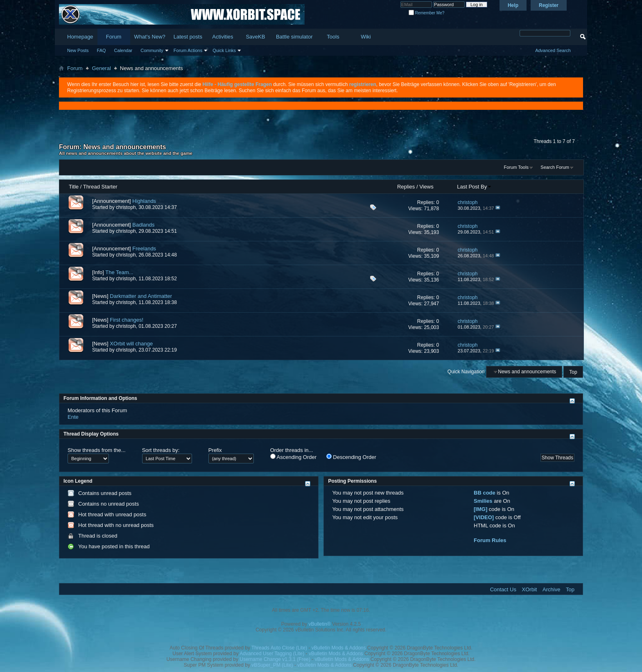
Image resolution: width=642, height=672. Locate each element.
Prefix (215, 450)
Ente (73, 417)
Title (74, 187)
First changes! (127, 320)
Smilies (483, 501)
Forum (114, 37)
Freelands (144, 249)
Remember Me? (426, 13)
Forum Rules (490, 540)
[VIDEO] (484, 517)
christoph (126, 207)
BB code (485, 493)
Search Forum (555, 167)
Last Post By (474, 187)
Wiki (366, 37)
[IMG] (480, 509)
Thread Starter (100, 187)
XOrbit (530, 589)
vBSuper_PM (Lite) (272, 665)
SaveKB (255, 37)
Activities (223, 37)
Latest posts (188, 37)
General (102, 68)
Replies (406, 187)
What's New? (150, 37)
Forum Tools (516, 167)
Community (152, 50)
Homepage (80, 37)
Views (426, 187)
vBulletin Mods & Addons (339, 648)
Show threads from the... (97, 450)
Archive (551, 589)
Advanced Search (553, 50)
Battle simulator (294, 37)
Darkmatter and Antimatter (141, 296)
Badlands (143, 225)
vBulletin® (320, 624)
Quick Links (224, 50)
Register (549, 5)
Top (573, 372)
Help (513, 5)
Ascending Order (293, 457)
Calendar (123, 50)
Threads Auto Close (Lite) (279, 648)
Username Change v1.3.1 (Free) (275, 659)
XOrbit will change (131, 344)
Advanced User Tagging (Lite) (272, 654)
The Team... (119, 272)
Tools (333, 37)
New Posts (78, 50)
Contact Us (503, 589)
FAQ (102, 50)
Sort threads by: (161, 450)
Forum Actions (188, 50)
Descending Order (351, 457)
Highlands (144, 201)
